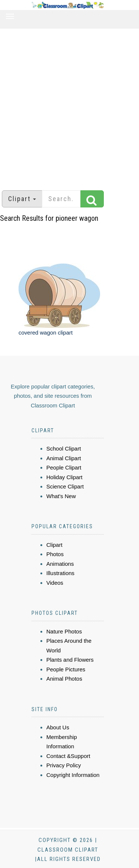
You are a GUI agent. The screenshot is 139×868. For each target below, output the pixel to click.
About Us (58, 727)
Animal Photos (64, 679)
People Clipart (64, 467)
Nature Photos (64, 631)
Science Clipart (65, 486)
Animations (60, 564)
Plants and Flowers (70, 660)
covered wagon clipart (46, 333)
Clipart (54, 545)
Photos (55, 554)
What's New (61, 496)
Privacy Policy (64, 765)
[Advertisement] (69, 106)
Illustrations (60, 573)
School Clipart (64, 448)
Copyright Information (73, 775)
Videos (55, 583)
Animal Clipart (64, 458)
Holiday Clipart (64, 477)
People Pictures (66, 669)
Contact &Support (68, 756)
